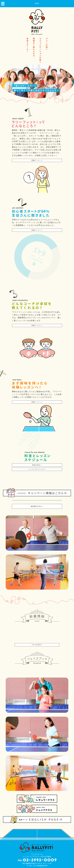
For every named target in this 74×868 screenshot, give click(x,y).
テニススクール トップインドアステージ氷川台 (37, 866)
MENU (37, 4)
